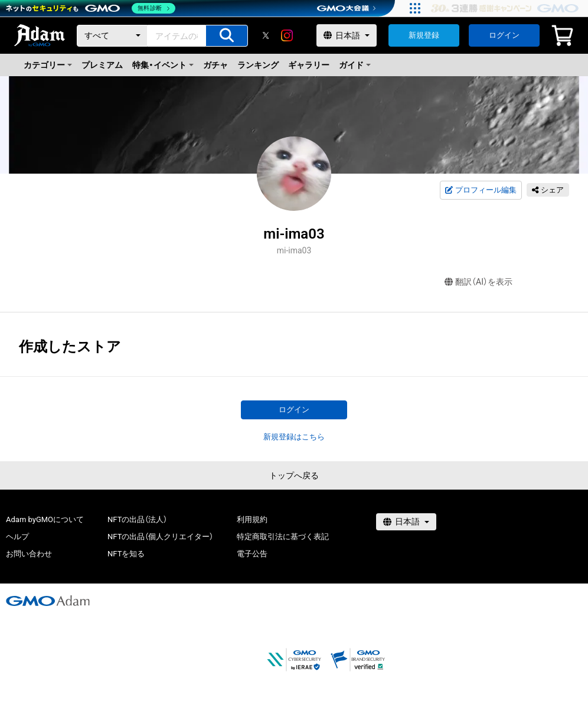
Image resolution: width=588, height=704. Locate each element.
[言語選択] (347, 35)
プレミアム (102, 65)
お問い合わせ (29, 554)
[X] (266, 35)
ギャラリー (309, 65)
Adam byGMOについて (45, 519)
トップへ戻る (294, 475)
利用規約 (252, 519)
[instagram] (287, 35)
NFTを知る (126, 554)
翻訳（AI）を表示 (478, 282)
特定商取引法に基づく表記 (283, 537)
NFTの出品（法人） (137, 519)
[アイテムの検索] (227, 36)
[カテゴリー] (112, 36)
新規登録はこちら (294, 437)
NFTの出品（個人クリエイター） (160, 537)
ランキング (258, 65)
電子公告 (252, 554)
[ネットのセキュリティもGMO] (91, 8)
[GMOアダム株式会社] (48, 601)
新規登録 (424, 35)
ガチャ (215, 65)
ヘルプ (17, 537)
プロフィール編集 (481, 190)
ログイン (504, 35)
